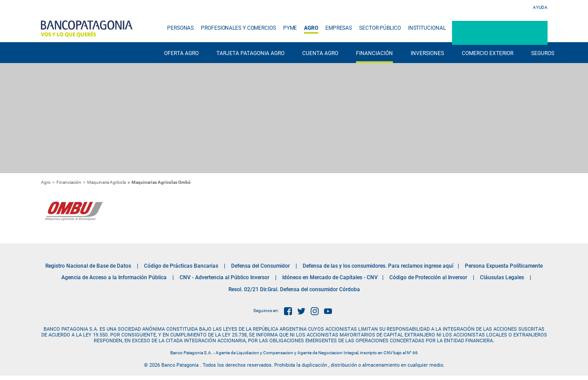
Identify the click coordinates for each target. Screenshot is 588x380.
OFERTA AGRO (181, 53)
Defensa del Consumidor (260, 266)
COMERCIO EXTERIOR (488, 53)
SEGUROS (543, 53)
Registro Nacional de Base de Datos (88, 266)
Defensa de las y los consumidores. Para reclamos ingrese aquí (378, 266)
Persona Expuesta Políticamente (504, 266)
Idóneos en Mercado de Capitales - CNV (330, 277)
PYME (290, 28)
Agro (46, 182)
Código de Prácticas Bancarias (181, 266)
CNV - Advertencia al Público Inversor (224, 277)
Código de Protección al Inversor (428, 277)
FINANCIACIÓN (374, 53)
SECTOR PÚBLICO (380, 28)
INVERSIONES (427, 53)
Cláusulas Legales (502, 277)
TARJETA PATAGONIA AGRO (250, 53)
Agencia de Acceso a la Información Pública (114, 277)
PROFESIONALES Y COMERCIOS (238, 28)
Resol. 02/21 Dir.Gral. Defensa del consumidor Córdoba (294, 289)
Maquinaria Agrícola (106, 182)
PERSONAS (180, 28)
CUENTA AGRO (320, 53)
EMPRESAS (339, 28)
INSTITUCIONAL (427, 28)
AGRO (311, 28)
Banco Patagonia (87, 29)
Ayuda (540, 7)
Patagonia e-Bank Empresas (500, 33)
